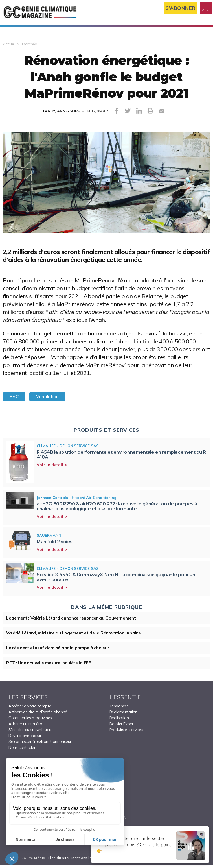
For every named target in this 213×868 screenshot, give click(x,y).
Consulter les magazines (30, 721)
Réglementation (123, 715)
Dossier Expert (122, 727)
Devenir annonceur (25, 739)
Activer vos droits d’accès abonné (38, 715)
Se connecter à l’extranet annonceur (40, 745)
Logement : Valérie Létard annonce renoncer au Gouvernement (74, 620)
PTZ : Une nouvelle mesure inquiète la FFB (51, 666)
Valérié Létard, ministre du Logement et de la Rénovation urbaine (76, 636)
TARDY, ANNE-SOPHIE (63, 113)
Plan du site (57, 861)
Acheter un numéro (25, 727)
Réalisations (120, 721)
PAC (15, 399)
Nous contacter (22, 751)
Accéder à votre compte (30, 709)
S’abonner (180, 8)
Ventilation (50, 399)
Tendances (119, 709)
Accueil (9, 46)
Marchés (30, 46)
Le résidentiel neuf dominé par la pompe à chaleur (60, 651)
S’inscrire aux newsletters (30, 733)
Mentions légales (86, 861)
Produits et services (126, 733)
